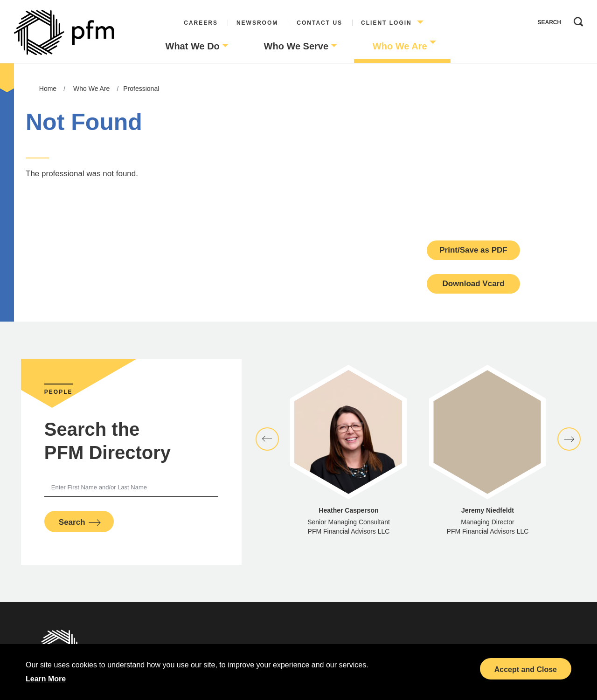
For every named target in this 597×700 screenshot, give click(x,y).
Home (48, 89)
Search (576, 20)
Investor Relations (168, 679)
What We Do (193, 46)
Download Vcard (473, 284)
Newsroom (257, 23)
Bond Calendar (434, 649)
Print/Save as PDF (473, 250)
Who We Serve (296, 46)
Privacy (168, 649)
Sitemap (257, 664)
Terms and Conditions (168, 664)
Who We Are (400, 46)
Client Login (386, 23)
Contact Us (319, 23)
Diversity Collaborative (345, 664)
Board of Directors (345, 649)
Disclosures (257, 649)
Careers (201, 23)
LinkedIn (434, 664)
